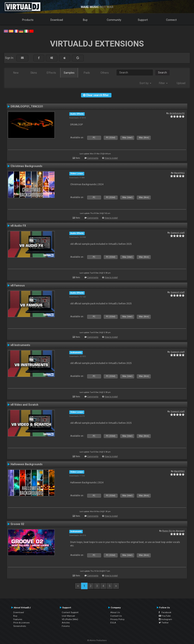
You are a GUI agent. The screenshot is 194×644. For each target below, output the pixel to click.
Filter (163, 83)
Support (143, 20)
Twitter (164, 623)
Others (105, 73)
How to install (111, 158)
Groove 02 (17, 524)
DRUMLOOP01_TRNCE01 (27, 106)
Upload (181, 83)
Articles (66, 623)
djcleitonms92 (177, 113)
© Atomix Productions (97, 640)
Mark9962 (179, 173)
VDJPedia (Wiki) (70, 619)
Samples (69, 73)
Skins (34, 73)
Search (162, 73)
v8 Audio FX (18, 226)
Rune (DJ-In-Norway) (173, 531)
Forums (66, 626)
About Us (115, 612)
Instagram (165, 619)
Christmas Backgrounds (26, 166)
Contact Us (116, 616)
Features (18, 619)
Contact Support (70, 612)
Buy (85, 20)
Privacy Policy (117, 619)
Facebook (165, 612)
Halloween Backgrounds (27, 464)
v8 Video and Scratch (24, 405)
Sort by (145, 83)
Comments (93, 158)
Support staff (178, 233)
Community (114, 20)
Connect (171, 20)
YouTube (165, 616)
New (16, 73)
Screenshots (20, 626)
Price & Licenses (21, 623)
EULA (113, 623)
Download (57, 20)
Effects (51, 73)
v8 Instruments (20, 345)
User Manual (68, 616)
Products (28, 20)
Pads (87, 73)
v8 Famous (18, 285)
